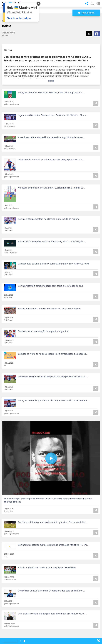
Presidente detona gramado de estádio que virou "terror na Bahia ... (53, 531)
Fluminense (26, 627)
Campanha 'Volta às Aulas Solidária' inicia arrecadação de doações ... (53, 362)
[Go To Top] (98, 641)
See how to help (18, 18)
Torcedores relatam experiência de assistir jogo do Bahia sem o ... (51, 146)
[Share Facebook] (97, 34)
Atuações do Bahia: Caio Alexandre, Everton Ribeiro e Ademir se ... (52, 196)
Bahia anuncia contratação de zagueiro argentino (43, 340)
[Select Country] (98, 4)
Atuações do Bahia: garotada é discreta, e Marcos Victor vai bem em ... (54, 409)
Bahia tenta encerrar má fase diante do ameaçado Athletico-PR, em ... (53, 553)
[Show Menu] (20, 641)
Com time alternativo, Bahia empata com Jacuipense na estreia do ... (53, 385)
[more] (86, 13)
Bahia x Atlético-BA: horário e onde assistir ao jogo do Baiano (49, 317)
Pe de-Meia (26, 607)
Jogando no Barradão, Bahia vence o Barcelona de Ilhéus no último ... (53, 123)
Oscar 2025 (25, 586)
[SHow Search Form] (92, 4)
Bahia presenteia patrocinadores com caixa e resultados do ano (50, 294)
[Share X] (89, 34)
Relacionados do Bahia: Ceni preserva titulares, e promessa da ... (51, 168)
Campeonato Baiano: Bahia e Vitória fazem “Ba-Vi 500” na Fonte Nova (53, 272)
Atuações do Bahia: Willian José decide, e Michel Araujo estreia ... (51, 92)
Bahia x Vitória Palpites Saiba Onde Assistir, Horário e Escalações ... (52, 250)
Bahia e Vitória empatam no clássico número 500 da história (49, 227)
